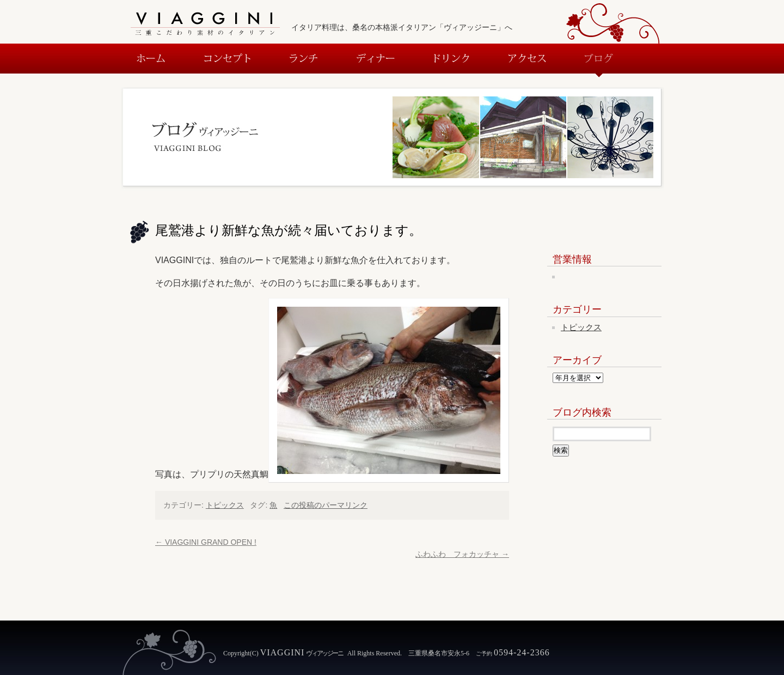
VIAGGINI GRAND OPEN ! (206, 542)
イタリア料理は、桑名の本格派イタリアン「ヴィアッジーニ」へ (402, 27)
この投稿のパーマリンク (326, 505)
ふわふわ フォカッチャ (462, 554)
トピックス (225, 505)
